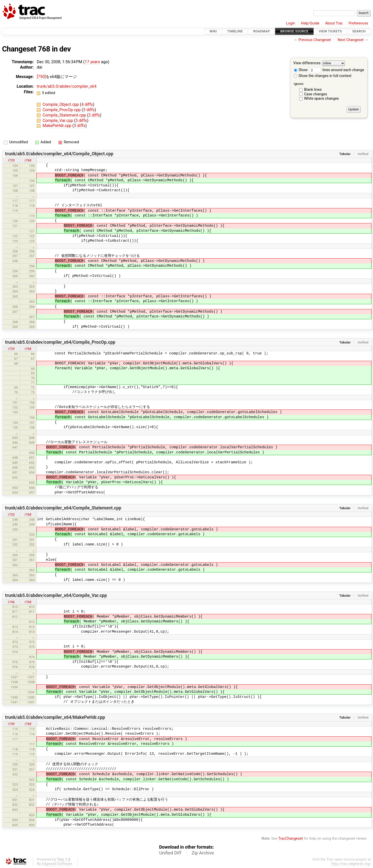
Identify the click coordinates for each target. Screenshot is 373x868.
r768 (28, 160)
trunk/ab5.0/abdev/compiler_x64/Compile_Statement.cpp (63, 508)
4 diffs (87, 104)
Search (359, 31)
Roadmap (262, 31)
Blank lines (313, 90)
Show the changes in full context (323, 76)
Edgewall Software (57, 864)
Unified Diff (170, 853)
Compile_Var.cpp (58, 120)
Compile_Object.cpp (61, 104)
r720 (11, 514)
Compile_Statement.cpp (65, 115)
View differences (307, 63)
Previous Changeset (315, 40)
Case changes (316, 94)
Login (291, 23)
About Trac (334, 23)
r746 (11, 602)
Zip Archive (203, 853)
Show (301, 70)
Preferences (358, 23)
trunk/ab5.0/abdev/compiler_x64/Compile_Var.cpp (56, 595)
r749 (11, 724)
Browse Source (294, 31)
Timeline (235, 31)
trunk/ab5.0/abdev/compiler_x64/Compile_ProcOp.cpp (60, 342)
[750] (41, 77)
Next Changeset (351, 40)
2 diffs (94, 115)
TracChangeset (290, 839)
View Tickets (330, 31)
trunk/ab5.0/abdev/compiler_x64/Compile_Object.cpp (59, 154)
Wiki (213, 31)
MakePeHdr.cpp (58, 126)
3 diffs (89, 110)
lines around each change (337, 70)
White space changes (322, 99)
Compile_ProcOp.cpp (62, 110)
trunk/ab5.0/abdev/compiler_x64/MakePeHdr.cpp (55, 717)
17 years (92, 62)
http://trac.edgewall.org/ (351, 864)
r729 (11, 160)
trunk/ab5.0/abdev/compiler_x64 (67, 86)
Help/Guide (310, 23)
